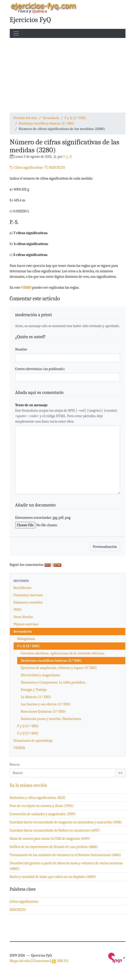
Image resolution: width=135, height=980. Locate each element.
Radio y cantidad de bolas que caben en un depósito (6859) (53, 877)
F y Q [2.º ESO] (28, 733)
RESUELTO (55, 168)
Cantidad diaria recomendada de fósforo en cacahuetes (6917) (55, 830)
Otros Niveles (23, 617)
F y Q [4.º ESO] (28, 726)
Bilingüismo (26, 639)
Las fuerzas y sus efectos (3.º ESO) (46, 704)
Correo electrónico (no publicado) (40, 369)
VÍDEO (26, 288)
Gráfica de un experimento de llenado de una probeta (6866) (54, 847)
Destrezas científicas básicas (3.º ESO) (46, 123)
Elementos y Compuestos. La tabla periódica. (53, 682)
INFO (17, 610)
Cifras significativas (26, 168)
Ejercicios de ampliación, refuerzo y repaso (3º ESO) (59, 668)
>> (120, 773)
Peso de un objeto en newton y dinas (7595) (42, 806)
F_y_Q (67, 157)
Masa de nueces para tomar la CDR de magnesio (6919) (50, 839)
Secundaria (51, 118)
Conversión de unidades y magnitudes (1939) (43, 814)
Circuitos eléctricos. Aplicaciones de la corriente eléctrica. (63, 653)
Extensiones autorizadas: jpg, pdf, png (43, 518)
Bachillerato (23, 588)
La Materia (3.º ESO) (36, 697)
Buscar (15, 764)
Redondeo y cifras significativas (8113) (38, 798)
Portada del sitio (25, 118)
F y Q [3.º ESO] (75, 118)
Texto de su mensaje (32, 405)
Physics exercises (26, 624)
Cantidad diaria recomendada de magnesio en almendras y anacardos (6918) (66, 822)
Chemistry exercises (28, 595)
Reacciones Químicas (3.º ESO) (43, 712)
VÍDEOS (19, 748)
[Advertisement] (68, 75)
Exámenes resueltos (28, 602)
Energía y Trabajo (34, 690)
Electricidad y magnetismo (40, 675)
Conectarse (41, 961)
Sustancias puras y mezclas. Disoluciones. (51, 719)
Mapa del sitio (20, 961)
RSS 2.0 (60, 961)
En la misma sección (28, 785)
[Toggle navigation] (16, 33)
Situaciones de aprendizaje (33, 741)
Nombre (21, 349)
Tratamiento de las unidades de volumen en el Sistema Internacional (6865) (65, 855)
